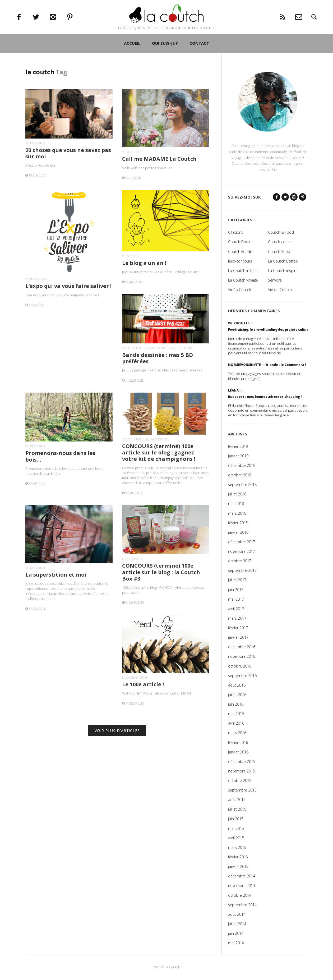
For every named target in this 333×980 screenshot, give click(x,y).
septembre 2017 (242, 570)
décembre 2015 (242, 762)
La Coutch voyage (243, 280)
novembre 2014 (242, 885)
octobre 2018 (240, 475)
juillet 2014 (237, 924)
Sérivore (275, 280)
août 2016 (237, 685)
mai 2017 (236, 599)
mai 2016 (236, 714)
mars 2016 (237, 733)
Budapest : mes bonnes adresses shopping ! (265, 397)
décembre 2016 (242, 647)
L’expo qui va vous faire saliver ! (68, 286)
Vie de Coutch (35, 143)
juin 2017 (236, 590)
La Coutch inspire (181, 348)
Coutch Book (156, 348)
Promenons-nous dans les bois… (60, 456)
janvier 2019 (238, 456)
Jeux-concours (157, 439)
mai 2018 (236, 503)
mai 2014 (236, 943)
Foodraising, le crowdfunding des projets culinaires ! (272, 330)
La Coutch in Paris (243, 271)
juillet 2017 (237, 580)
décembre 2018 (242, 465)
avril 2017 (236, 609)
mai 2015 (236, 828)
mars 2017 (237, 618)
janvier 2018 (238, 532)
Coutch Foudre (241, 252)
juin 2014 (236, 933)
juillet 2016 (237, 695)
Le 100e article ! (143, 684)
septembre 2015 (242, 790)
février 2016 (238, 742)
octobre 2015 (240, 781)
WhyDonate (239, 323)
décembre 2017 (242, 542)
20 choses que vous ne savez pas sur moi (68, 153)
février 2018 (238, 523)
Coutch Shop (279, 252)
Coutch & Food (36, 279)
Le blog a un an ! (144, 263)
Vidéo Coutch (240, 290)
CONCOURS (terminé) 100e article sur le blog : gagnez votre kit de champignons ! (159, 452)
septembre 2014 (242, 905)
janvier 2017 (238, 637)
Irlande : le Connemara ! (286, 365)
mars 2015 (237, 847)
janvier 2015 (238, 866)
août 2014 (237, 914)
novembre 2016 (242, 656)
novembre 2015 (242, 771)
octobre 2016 (240, 666)
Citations (236, 232)
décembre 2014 (242, 876)
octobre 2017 (240, 561)
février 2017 (238, 628)
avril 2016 (236, 723)
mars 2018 (237, 513)
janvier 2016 (238, 752)
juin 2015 (236, 819)
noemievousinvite (244, 365)
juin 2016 (236, 704)
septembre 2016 (242, 676)
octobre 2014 (240, 895)
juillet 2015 (237, 809)
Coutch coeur (279, 242)
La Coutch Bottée (283, 261)
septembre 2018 (242, 484)
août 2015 (237, 800)
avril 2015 (236, 838)
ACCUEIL (132, 64)
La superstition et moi (56, 575)
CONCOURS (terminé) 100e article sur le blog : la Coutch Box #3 (161, 572)
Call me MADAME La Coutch (159, 159)
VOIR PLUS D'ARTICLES (117, 731)
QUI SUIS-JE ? (165, 64)
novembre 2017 (242, 551)
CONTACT (199, 64)
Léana (233, 390)
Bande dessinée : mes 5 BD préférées (158, 358)
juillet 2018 (237, 494)
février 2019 (238, 446)
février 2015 (238, 857)
